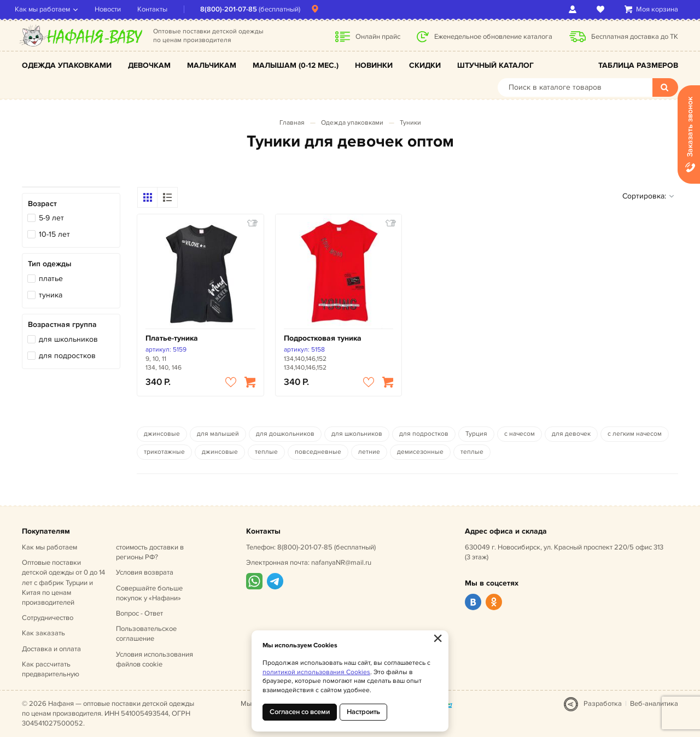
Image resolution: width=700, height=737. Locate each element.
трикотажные (164, 452)
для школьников (68, 339)
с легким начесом (635, 434)
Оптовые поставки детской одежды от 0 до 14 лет (63, 583)
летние (369, 452)
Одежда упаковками (67, 65)
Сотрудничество (48, 618)
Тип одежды (50, 264)
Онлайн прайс (378, 37)
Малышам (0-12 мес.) (296, 65)
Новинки (374, 65)
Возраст (42, 204)
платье (51, 279)
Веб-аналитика (654, 704)
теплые (266, 452)
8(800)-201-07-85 (236, 9)
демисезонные (420, 452)
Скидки (425, 65)
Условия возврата (145, 572)
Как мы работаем (49, 9)
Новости (115, 9)
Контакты (159, 9)
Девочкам (149, 65)
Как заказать (43, 633)
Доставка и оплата (51, 649)
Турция (476, 434)
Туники (410, 123)
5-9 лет (51, 218)
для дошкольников (285, 434)
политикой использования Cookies (316, 672)
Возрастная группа (62, 324)
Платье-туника (172, 338)
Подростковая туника (323, 338)
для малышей (218, 434)
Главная (292, 123)
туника (51, 295)
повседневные (318, 452)
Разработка (603, 704)
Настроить (363, 712)
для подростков (67, 356)
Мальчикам (212, 65)
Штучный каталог (495, 65)
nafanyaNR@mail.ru (341, 563)
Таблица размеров (638, 65)
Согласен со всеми (300, 712)
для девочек (571, 434)
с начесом (520, 434)
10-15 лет (54, 234)
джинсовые (162, 434)
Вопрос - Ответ (139, 613)
